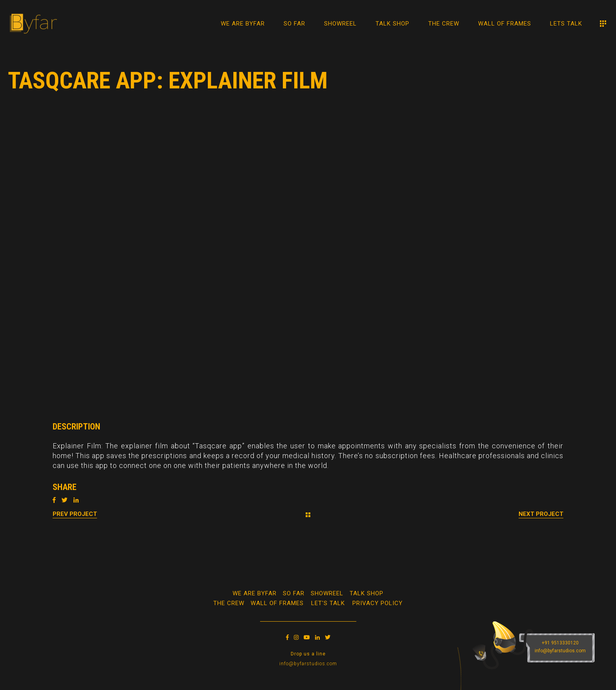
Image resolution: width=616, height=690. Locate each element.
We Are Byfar (255, 593)
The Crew (229, 603)
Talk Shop (367, 593)
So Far (294, 593)
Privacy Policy (378, 603)
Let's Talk (328, 603)
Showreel (327, 593)
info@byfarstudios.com (308, 664)
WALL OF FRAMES (277, 603)
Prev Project (75, 514)
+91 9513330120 (560, 643)
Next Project (541, 514)
